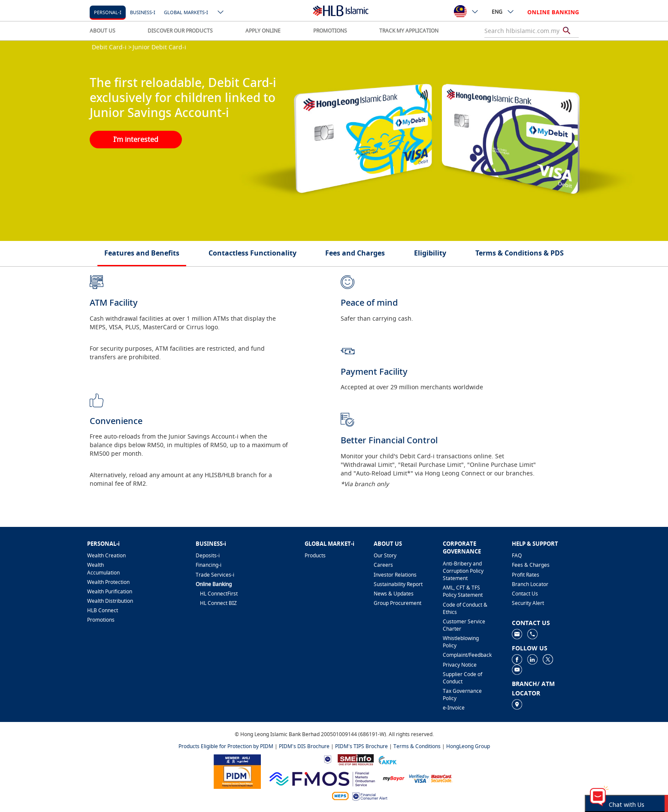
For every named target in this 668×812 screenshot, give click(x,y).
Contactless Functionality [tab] (252, 253)
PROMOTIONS (330, 31)
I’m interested (136, 139)
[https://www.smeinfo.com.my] (356, 759)
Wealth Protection (108, 582)
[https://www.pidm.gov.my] (237, 771)
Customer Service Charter (464, 625)
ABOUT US (103, 31)
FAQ (517, 555)
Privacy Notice (460, 665)
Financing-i (209, 565)
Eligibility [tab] (430, 253)
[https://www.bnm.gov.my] (328, 759)
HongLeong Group (468, 746)
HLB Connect (103, 610)
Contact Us (525, 594)
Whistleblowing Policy (461, 642)
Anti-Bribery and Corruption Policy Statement (463, 571)
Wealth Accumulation (103, 568)
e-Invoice (454, 708)
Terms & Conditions (417, 746)
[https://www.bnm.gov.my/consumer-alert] (370, 796)
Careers (383, 565)
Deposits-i (208, 555)
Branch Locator (530, 584)
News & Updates (394, 594)
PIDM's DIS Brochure (304, 746)
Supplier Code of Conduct (462, 678)
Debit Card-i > (112, 47)
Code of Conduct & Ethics (465, 608)
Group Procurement (397, 603)
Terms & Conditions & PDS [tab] (520, 253)
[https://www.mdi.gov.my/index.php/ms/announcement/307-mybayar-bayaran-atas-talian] (394, 778)
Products (315, 555)
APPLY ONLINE (263, 31)
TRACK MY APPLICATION (409, 31)
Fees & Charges (531, 565)
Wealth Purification (110, 591)
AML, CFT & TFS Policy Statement (463, 591)
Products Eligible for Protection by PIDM (226, 746)
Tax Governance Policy (462, 695)
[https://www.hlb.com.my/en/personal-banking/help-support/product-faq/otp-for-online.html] (431, 778)
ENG (503, 12)
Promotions (101, 620)
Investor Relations (395, 575)
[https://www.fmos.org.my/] (322, 777)
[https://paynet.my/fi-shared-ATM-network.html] (340, 796)
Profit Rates (526, 575)
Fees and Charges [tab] (355, 253)
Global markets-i (186, 12)
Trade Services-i (215, 575)
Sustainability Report (398, 584)
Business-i (143, 12)
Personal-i (108, 12)
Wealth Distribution (110, 601)
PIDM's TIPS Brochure (361, 746)
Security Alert (528, 603)
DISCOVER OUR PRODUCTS (180, 31)
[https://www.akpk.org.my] (387, 759)
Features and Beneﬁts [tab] (142, 253)
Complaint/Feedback (467, 655)
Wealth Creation (106, 555)
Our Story (385, 555)
